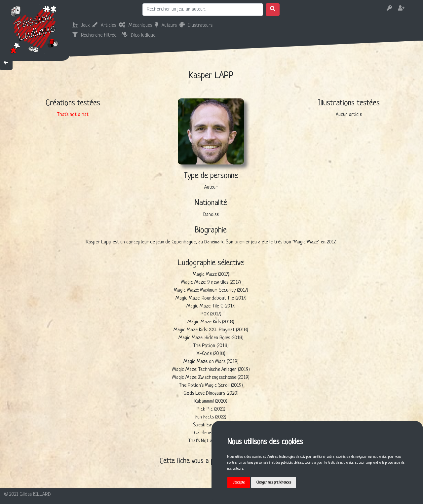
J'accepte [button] (239, 483)
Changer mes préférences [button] (274, 483)
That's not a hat (73, 115)
